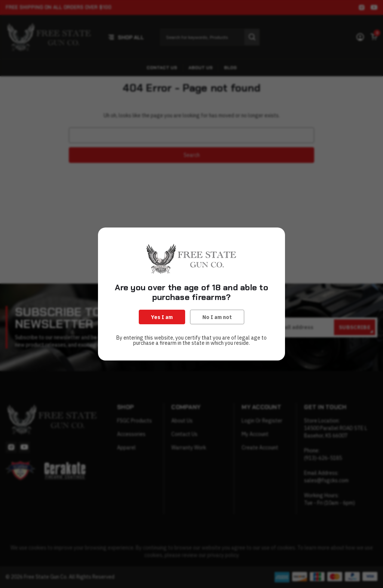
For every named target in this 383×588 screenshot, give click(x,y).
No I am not (217, 317)
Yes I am (162, 317)
